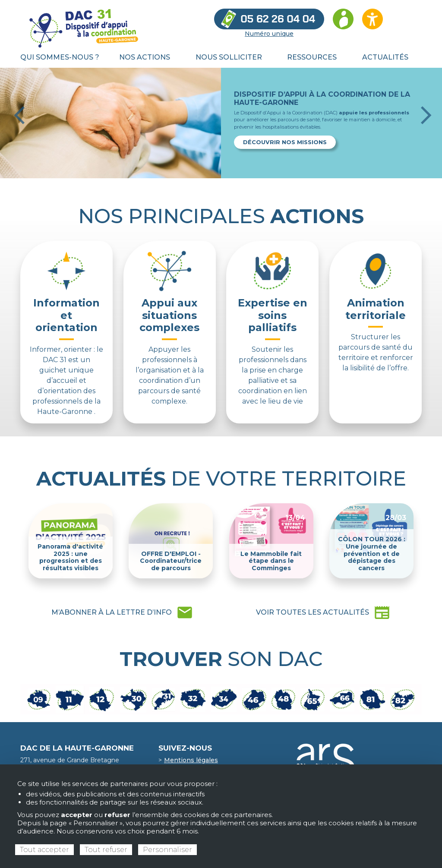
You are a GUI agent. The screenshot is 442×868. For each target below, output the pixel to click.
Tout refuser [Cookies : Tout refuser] (106, 850)
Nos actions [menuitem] (145, 57)
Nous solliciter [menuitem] (229, 57)
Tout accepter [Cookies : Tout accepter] (44, 850)
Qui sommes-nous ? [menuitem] (60, 57)
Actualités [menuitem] (385, 57)
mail (122, 612)
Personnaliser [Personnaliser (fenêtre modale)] (167, 850)
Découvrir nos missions (285, 142)
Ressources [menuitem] (312, 57)
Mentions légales (191, 760)
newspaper (323, 612)
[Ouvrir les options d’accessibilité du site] (373, 19)
